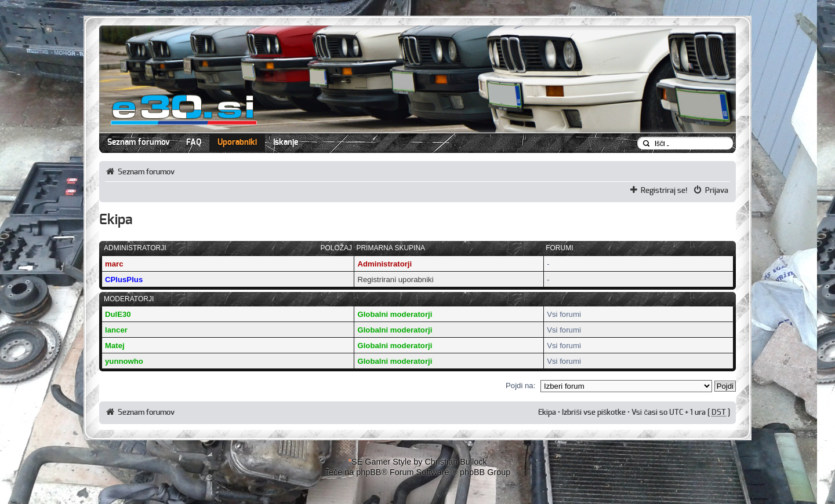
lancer (116, 330)
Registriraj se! (664, 191)
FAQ (194, 143)
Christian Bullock (455, 462)
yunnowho (124, 361)
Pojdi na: (520, 386)
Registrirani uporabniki (395, 280)
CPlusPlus (124, 280)
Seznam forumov (139, 143)
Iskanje (286, 143)
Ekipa (547, 412)
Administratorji (384, 264)
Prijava (717, 191)
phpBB (369, 472)
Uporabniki (237, 143)
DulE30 (118, 314)
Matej (115, 346)
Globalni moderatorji (395, 314)
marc (114, 264)
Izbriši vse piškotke (595, 412)
